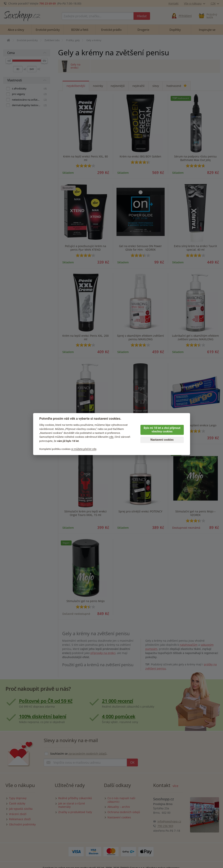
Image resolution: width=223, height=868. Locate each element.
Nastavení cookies (162, 440)
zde (111, 437)
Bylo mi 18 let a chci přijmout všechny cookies (162, 430)
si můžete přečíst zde (84, 449)
